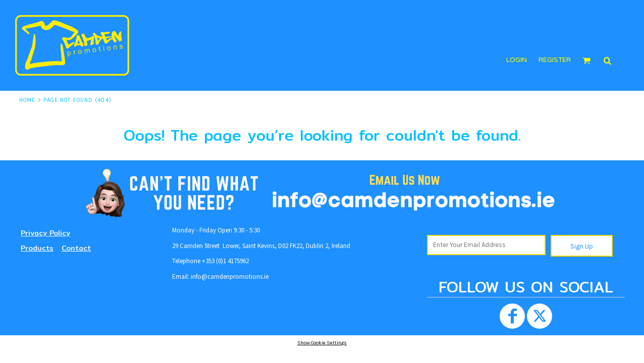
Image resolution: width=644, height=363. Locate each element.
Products (37, 248)
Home (27, 100)
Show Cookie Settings (322, 343)
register (555, 60)
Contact (76, 248)
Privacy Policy (45, 233)
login (517, 60)
